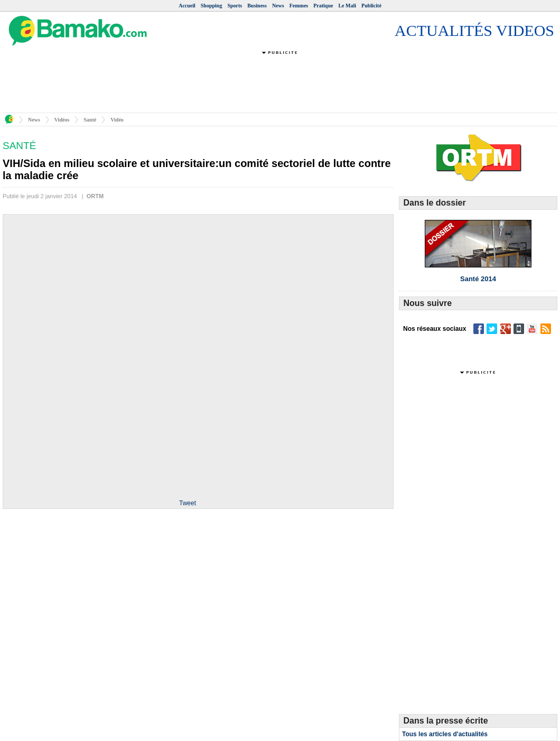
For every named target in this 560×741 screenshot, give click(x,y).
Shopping (212, 6)
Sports (235, 6)
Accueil (187, 6)
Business (257, 6)
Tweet (188, 503)
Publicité (371, 6)
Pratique (323, 6)
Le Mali (347, 6)
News (278, 6)
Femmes (299, 6)
